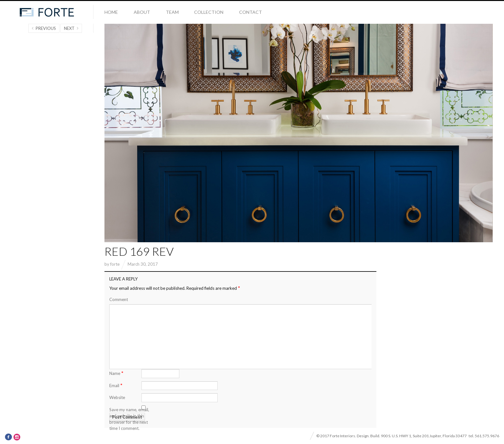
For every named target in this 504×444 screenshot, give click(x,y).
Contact (251, 12)
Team (172, 12)
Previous (46, 28)
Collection (209, 12)
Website (117, 397)
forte (115, 264)
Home (111, 12)
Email (116, 385)
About (142, 12)
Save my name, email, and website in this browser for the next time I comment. (129, 419)
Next (69, 28)
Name (116, 373)
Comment (119, 299)
